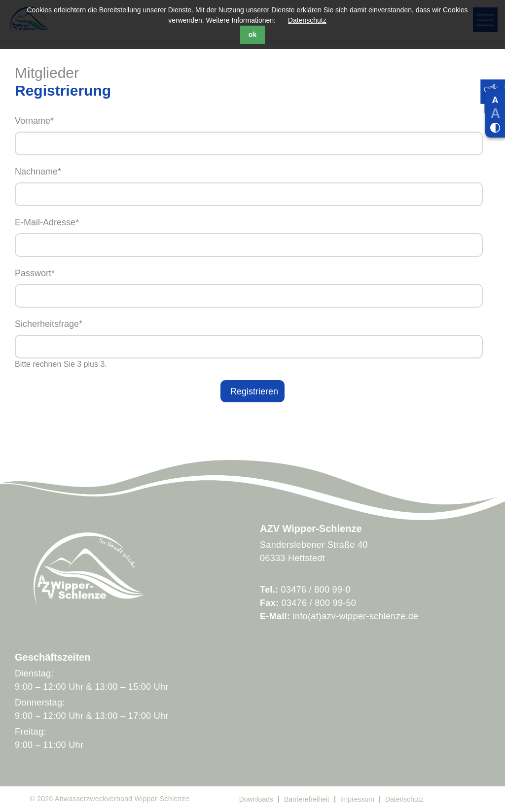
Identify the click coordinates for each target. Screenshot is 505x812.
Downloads (256, 799)
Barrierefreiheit (307, 799)
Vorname (252, 120)
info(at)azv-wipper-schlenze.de (356, 616)
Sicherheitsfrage (252, 323)
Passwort (252, 272)
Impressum (357, 799)
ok (252, 35)
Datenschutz (307, 20)
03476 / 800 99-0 (316, 590)
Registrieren (254, 391)
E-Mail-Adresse (252, 222)
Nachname (252, 171)
